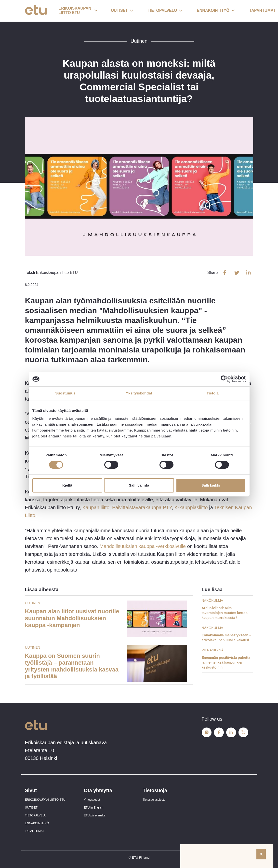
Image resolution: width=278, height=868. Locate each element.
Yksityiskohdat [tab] (139, 393)
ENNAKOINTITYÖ (37, 823)
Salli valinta (139, 485)
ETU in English (94, 808)
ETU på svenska (95, 815)
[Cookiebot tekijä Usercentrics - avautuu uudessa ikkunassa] (224, 379)
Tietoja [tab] (213, 393)
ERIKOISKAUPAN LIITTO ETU (45, 800)
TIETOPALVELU (36, 815)
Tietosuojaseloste (154, 800)
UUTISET (31, 808)
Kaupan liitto (96, 507)
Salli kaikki (211, 485)
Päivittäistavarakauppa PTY (142, 507)
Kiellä (67, 485)
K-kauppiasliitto (191, 507)
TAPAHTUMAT (35, 831)
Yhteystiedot (92, 800)
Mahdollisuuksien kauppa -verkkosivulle (143, 546)
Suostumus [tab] (65, 393)
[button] (78, 11)
